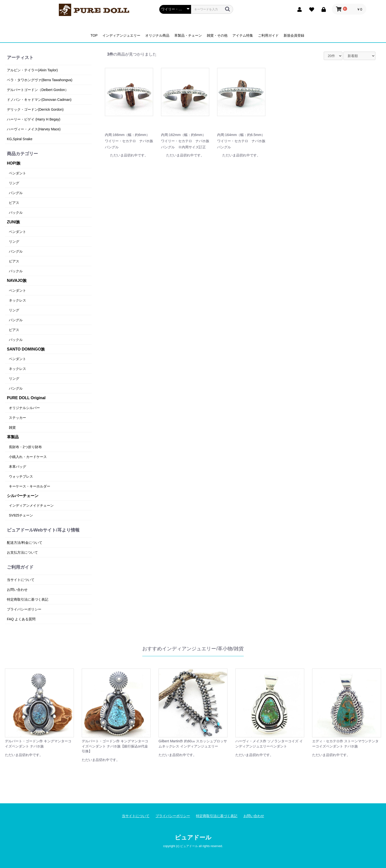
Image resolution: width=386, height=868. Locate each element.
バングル (16, 193)
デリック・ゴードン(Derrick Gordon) (35, 109)
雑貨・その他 (217, 35)
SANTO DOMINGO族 (26, 349)
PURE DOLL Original (26, 398)
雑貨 (12, 427)
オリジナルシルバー (24, 408)
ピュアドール (193, 837)
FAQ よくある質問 (21, 619)
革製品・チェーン (188, 35)
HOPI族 (14, 163)
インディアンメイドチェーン (31, 505)
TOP (94, 35)
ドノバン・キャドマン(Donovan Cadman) (39, 100)
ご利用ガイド (268, 35)
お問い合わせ (17, 590)
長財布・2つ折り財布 (25, 447)
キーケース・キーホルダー (30, 486)
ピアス (14, 203)
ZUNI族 (13, 222)
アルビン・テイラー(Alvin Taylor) (32, 70)
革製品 (13, 437)
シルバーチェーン (23, 496)
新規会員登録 (294, 35)
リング (14, 183)
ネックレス (17, 300)
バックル (16, 213)
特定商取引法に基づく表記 (28, 599)
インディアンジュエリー (121, 35)
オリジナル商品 (157, 35)
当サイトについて (21, 580)
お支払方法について (22, 552)
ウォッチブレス (21, 476)
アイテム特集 (243, 35)
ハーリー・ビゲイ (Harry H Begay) (34, 119)
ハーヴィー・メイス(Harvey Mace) (34, 129)
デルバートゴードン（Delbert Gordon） (38, 90)
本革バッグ (17, 467)
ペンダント (17, 173)
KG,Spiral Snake (20, 139)
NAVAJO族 (17, 281)
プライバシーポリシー (24, 609)
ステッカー (17, 418)
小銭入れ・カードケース (28, 457)
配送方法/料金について (25, 543)
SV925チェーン (21, 515)
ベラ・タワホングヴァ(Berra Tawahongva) (40, 80)
